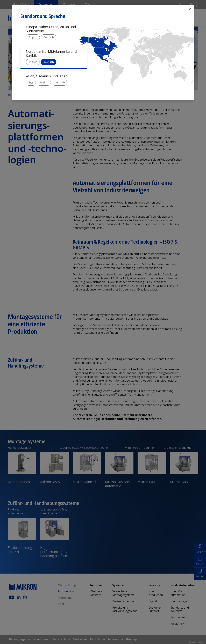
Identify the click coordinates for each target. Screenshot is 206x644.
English (33, 37)
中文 (31, 82)
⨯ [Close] (190, 8)
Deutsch (49, 37)
